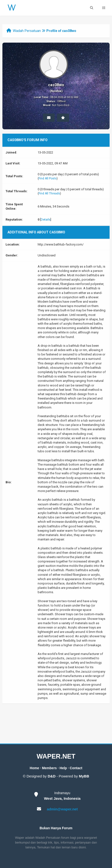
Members (49, 768)
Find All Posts (48, 178)
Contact (76, 768)
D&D (52, 776)
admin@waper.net (62, 809)
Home (34, 768)
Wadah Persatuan (27, 31)
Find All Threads (49, 193)
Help (63, 768)
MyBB (84, 776)
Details (46, 219)
